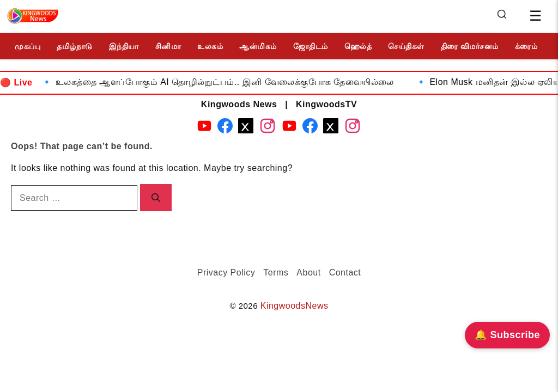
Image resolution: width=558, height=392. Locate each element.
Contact (345, 272)
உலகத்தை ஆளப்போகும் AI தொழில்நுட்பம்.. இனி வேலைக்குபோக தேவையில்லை (231, 82)
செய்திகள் (406, 46)
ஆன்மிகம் (258, 46)
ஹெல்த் (358, 46)
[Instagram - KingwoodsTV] (353, 128)
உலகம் (210, 46)
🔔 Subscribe (507, 335)
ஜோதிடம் (311, 46)
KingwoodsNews (295, 306)
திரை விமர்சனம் (470, 46)
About (308, 272)
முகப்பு (28, 46)
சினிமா (168, 46)
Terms (276, 272)
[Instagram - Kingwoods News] (268, 128)
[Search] (502, 17)
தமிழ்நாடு (75, 46)
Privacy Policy (226, 272)
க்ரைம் (526, 46)
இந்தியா (124, 46)
